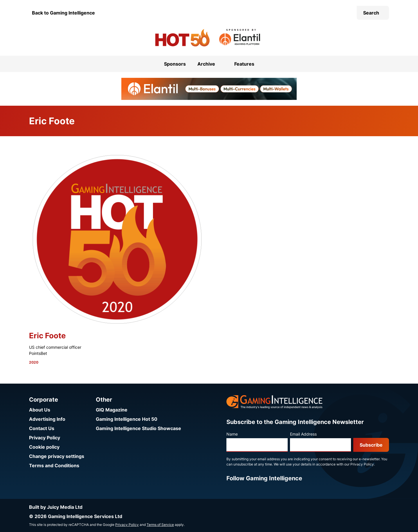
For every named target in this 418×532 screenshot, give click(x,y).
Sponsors (175, 64)
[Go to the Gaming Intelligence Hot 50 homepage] (182, 38)
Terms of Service (160, 525)
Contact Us (42, 428)
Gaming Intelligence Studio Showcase (138, 428)
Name (232, 434)
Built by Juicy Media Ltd (56, 507)
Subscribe (371, 445)
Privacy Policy (45, 438)
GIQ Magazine (112, 410)
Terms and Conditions (54, 465)
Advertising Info (47, 419)
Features (244, 64)
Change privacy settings (57, 456)
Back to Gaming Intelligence (63, 13)
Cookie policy (44, 447)
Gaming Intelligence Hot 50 (127, 419)
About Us (40, 410)
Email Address (303, 434)
